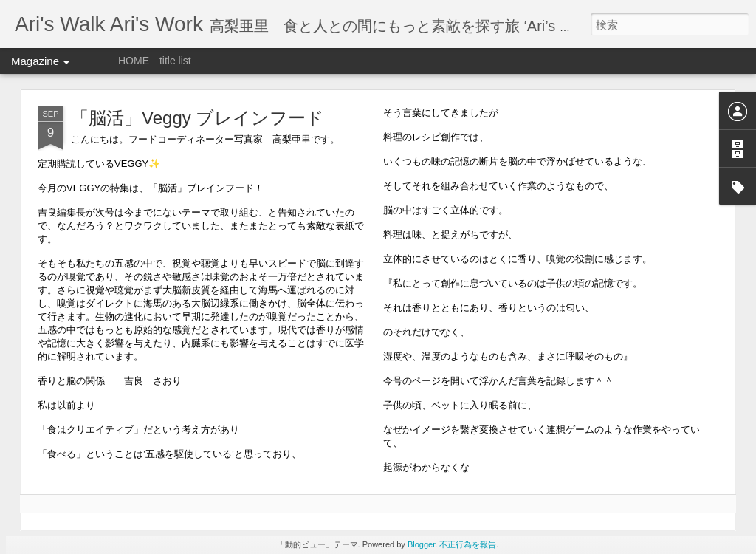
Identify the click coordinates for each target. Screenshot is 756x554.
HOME (134, 61)
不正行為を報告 (468, 544)
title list (175, 61)
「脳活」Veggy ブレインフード (197, 118)
